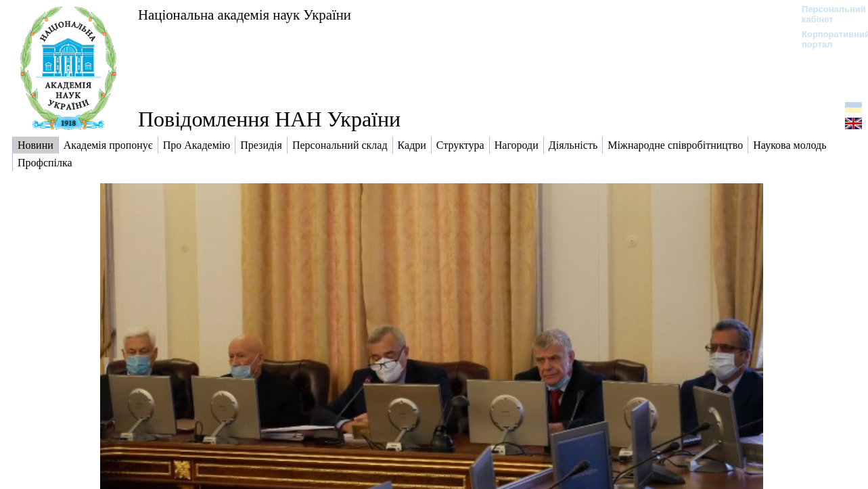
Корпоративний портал (827, 39)
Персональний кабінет (827, 14)
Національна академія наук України (245, 15)
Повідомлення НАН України (269, 119)
